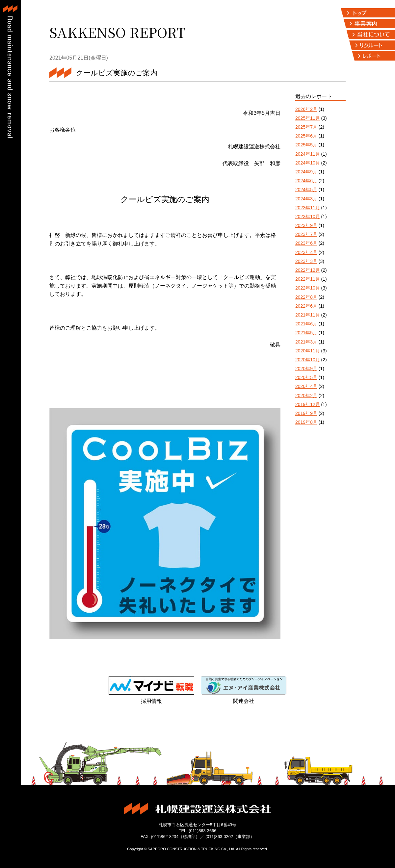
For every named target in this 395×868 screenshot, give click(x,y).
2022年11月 (308, 279)
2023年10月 (308, 217)
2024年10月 (308, 163)
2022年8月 (306, 297)
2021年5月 (306, 333)
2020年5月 (306, 377)
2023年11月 (308, 208)
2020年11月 (308, 351)
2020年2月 (306, 396)
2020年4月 (306, 386)
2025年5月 (306, 145)
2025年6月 (306, 136)
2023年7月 (306, 234)
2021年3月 (306, 342)
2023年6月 (306, 243)
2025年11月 (308, 118)
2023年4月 (306, 252)
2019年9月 (306, 413)
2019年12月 (308, 404)
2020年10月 (308, 360)
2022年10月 (308, 288)
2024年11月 (308, 154)
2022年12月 (308, 270)
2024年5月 (306, 190)
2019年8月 (306, 422)
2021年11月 (308, 315)
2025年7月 (306, 127)
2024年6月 (306, 181)
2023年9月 (306, 225)
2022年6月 (306, 306)
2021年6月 (306, 324)
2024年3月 (306, 199)
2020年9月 (306, 369)
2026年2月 (306, 109)
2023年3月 (306, 261)
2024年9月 (306, 172)
